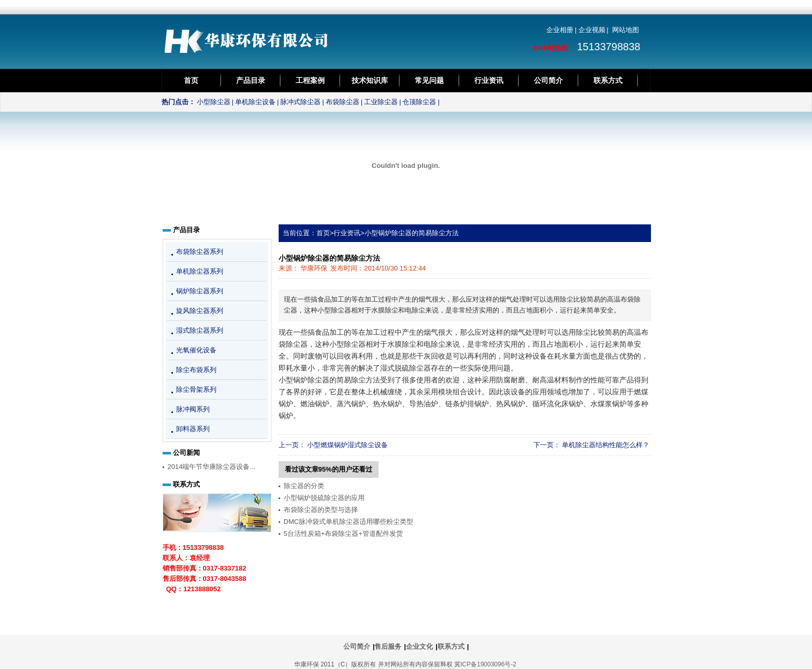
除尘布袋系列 (196, 370)
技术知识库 (370, 80)
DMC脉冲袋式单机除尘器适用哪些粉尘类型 (349, 522)
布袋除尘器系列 (200, 252)
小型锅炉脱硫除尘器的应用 (324, 498)
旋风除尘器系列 (200, 311)
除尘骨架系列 (196, 389)
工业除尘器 (381, 102)
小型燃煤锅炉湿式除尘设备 (347, 445)
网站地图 (626, 30)
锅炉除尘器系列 (200, 291)
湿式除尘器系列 (200, 330)
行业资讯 (489, 80)
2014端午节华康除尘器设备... (212, 467)
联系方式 (608, 80)
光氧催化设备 (196, 350)
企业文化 (419, 646)
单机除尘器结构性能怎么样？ (606, 445)
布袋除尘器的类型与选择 (321, 510)
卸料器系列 (193, 429)
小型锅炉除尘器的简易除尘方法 (412, 233)
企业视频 (592, 30)
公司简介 (548, 80)
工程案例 (310, 80)
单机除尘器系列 (200, 271)
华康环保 (314, 268)
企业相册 (560, 30)
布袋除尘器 (343, 102)
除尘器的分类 (304, 486)
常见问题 (429, 80)
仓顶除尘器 (419, 102)
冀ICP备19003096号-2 (485, 664)
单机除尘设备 (255, 102)
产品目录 (251, 80)
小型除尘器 (214, 102)
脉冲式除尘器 (300, 102)
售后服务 (388, 646)
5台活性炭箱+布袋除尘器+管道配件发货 (343, 533)
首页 (191, 80)
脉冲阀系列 (193, 409)
